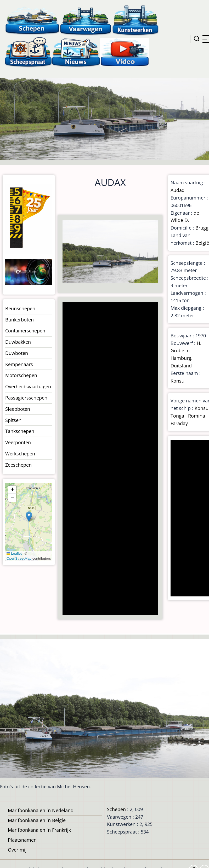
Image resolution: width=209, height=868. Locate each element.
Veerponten (18, 442)
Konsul (178, 381)
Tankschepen (20, 431)
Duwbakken (18, 342)
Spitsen (13, 420)
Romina (197, 416)
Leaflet (14, 553)
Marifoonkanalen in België (37, 820)
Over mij (17, 850)
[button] (29, 517)
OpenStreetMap (19, 558)
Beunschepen (20, 308)
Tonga (177, 416)
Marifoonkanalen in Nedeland (41, 810)
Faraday (179, 423)
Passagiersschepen (26, 398)
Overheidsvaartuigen (28, 386)
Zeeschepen (18, 465)
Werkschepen (20, 454)
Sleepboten (18, 409)
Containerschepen (25, 331)
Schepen (116, 809)
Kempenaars (19, 364)
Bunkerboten (19, 320)
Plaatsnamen (22, 840)
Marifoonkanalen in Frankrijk (39, 830)
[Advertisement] (110, 459)
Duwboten (17, 353)
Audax (177, 190)
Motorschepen (21, 375)
